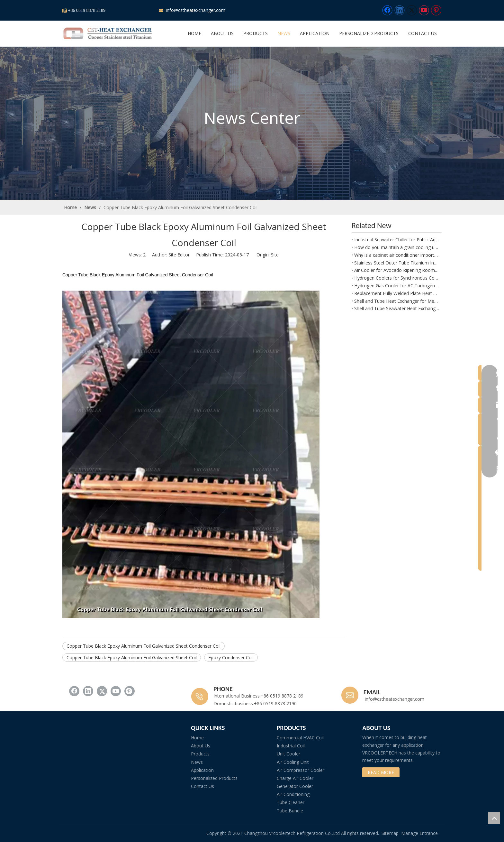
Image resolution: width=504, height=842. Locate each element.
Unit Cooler (288, 754)
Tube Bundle (290, 811)
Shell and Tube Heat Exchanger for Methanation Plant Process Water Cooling (397, 301)
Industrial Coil (291, 746)
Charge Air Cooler (295, 778)
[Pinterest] (436, 10)
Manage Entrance (419, 833)
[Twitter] (412, 10)
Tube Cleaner (291, 802)
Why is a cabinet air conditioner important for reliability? (397, 255)
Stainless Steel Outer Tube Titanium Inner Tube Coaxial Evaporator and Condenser (397, 263)
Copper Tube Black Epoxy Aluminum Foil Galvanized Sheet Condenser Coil (144, 646)
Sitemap (390, 833)
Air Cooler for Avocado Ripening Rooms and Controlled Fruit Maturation (397, 270)
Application (202, 770)
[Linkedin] (400, 10)
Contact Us (203, 786)
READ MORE (381, 772)
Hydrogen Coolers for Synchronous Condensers (397, 278)
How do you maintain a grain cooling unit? (397, 247)
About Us (201, 746)
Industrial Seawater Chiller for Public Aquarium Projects (397, 240)
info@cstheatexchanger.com (195, 10)
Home (197, 738)
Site (275, 255)
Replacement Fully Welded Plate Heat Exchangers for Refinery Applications (397, 293)
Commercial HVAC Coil (300, 738)
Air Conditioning (293, 794)
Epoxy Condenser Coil (231, 657)
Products (200, 754)
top (494, 818)
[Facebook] (387, 10)
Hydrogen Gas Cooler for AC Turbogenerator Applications (397, 286)
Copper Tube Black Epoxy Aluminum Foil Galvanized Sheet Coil (132, 657)
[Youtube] (424, 10)
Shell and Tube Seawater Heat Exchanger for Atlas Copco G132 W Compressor (397, 308)
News (197, 762)
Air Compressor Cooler (301, 770)
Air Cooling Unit (293, 762)
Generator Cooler (295, 786)
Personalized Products (214, 778)
